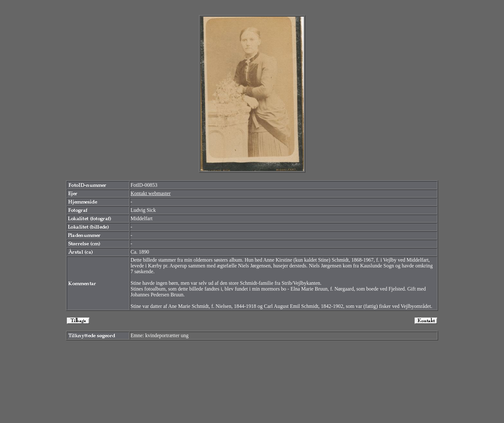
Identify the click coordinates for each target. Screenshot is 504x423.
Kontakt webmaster (151, 193)
